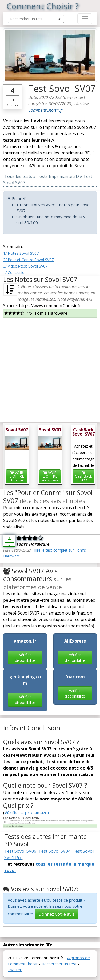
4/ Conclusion (15, 272)
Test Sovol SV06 (20, 851)
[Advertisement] (50, 368)
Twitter (15, 970)
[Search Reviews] (31, 19)
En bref (19, 198)
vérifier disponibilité (25, 658)
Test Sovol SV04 (54, 851)
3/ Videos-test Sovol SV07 (25, 266)
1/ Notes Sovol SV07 (21, 253)
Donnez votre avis (57, 914)
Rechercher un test (59, 964)
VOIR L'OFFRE (17, 476)
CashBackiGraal (83, 477)
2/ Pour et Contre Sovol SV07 (28, 260)
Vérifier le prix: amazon (27, 813)
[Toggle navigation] (85, 19)
